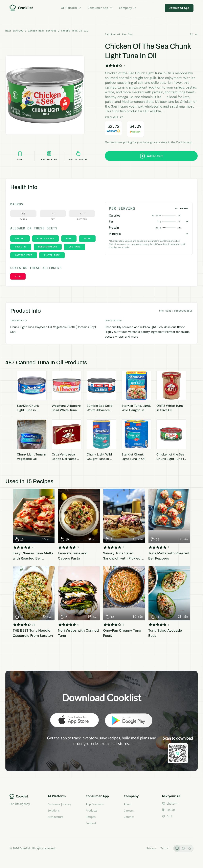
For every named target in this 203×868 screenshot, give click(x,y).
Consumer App (100, 8)
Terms (165, 848)
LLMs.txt (136, 848)
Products (91, 810)
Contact (129, 817)
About (128, 804)
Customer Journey (59, 804)
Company (128, 8)
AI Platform (71, 8)
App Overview (95, 804)
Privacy (151, 848)
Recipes (91, 817)
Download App (179, 8)
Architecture (56, 817)
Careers (129, 810)
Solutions (54, 810)
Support (91, 823)
